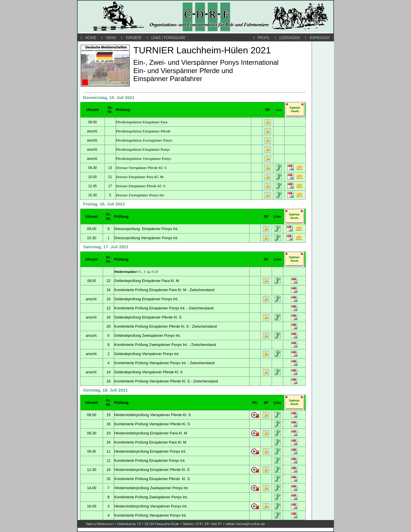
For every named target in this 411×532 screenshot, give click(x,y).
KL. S (142, 272)
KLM (155, 272)
